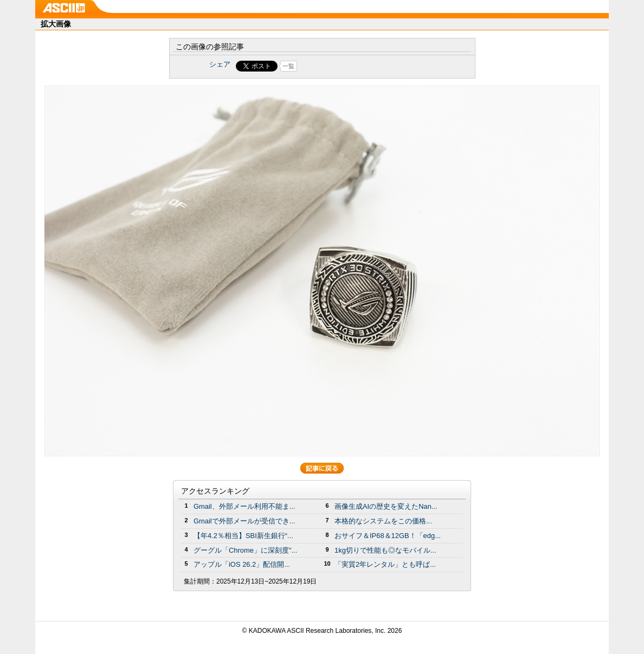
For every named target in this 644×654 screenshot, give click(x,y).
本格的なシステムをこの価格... (383, 521)
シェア (220, 64)
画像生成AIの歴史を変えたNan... (386, 506)
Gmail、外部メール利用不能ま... (244, 506)
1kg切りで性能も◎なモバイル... (385, 550)
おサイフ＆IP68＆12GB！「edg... (388, 536)
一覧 (288, 66)
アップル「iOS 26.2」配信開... (242, 564)
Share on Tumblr (362, 66)
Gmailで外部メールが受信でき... (244, 521)
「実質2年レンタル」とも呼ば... (385, 564)
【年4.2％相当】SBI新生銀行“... (243, 536)
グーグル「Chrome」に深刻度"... (245, 550)
